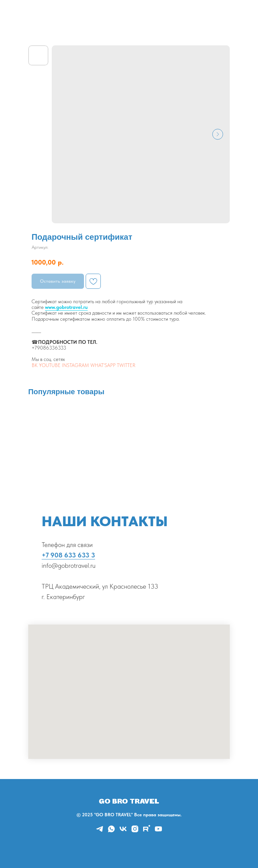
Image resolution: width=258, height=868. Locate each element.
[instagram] (135, 831)
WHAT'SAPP (103, 365)
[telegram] (100, 831)
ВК (35, 365)
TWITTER (126, 365)
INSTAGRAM (75, 365)
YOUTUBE (50, 365)
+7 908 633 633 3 (68, 555)
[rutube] (147, 831)
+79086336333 (49, 348)
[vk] (123, 831)
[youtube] (158, 831)
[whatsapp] (111, 831)
